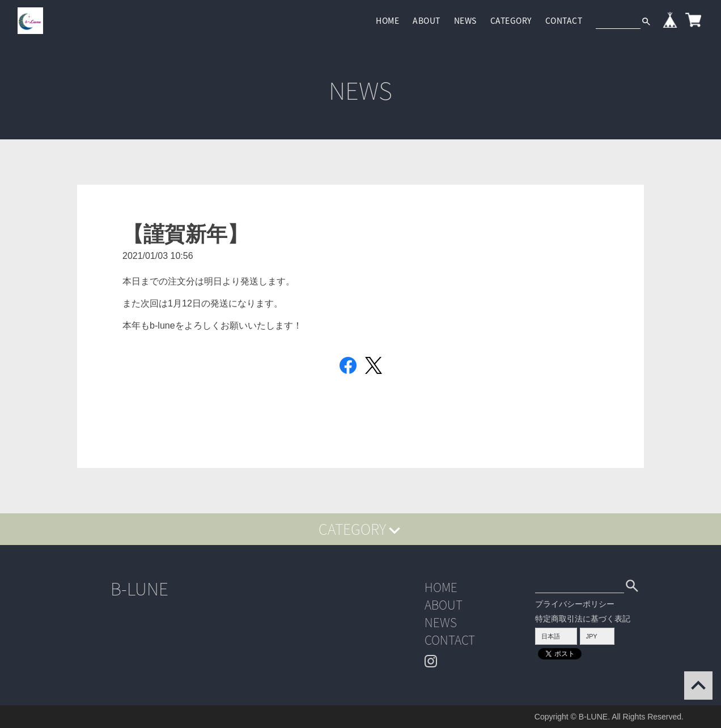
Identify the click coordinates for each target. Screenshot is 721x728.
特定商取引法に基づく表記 (583, 619)
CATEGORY (511, 20)
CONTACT (564, 20)
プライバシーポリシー (575, 604)
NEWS (465, 20)
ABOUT (427, 20)
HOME (387, 20)
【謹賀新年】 (185, 234)
